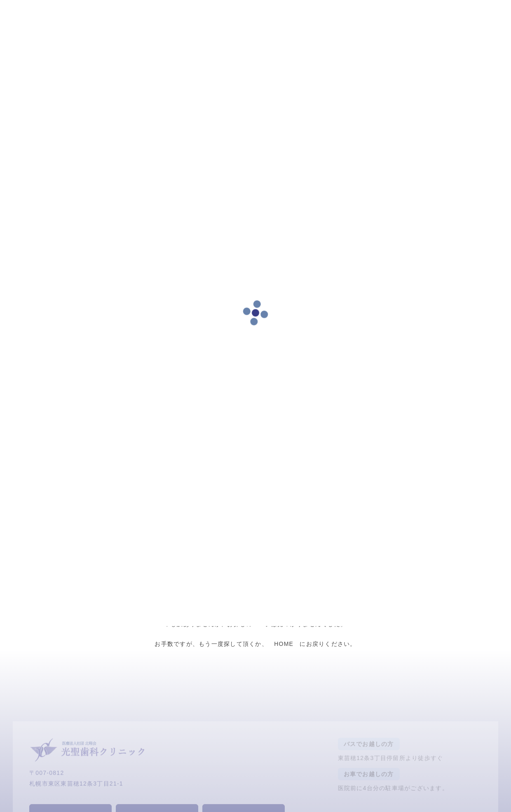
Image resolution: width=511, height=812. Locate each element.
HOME (284, 644)
